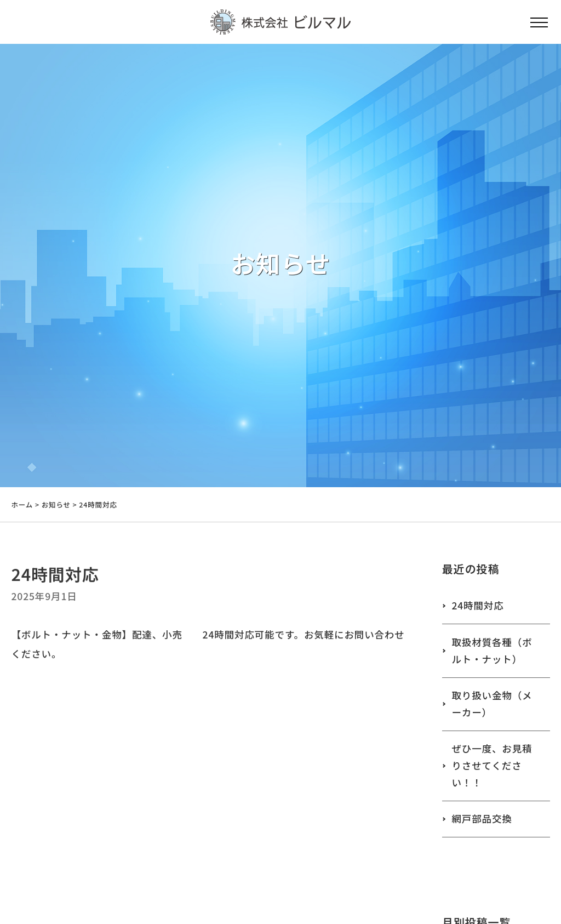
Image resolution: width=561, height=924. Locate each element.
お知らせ (56, 504)
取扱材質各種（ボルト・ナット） (492, 651)
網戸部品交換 (482, 819)
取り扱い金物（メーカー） (492, 704)
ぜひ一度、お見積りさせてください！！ (492, 765)
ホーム (22, 504)
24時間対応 (477, 605)
